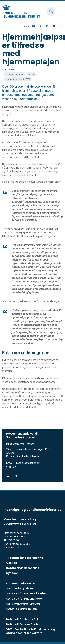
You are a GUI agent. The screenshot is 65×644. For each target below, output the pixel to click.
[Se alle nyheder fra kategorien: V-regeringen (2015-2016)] (18, 79)
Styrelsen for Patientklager (25, 599)
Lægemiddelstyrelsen (21, 583)
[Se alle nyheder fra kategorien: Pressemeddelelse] (14, 74)
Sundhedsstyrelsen (20, 588)
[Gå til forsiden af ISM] (20, 11)
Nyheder (12, 573)
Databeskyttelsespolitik (23, 568)
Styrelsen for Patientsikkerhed (27, 593)
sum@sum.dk (12, 547)
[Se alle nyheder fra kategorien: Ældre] (32, 74)
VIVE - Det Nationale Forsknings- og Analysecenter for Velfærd (31, 631)
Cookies (12, 563)
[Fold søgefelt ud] (51, 11)
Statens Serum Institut (22, 609)
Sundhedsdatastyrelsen (23, 604)
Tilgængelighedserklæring (25, 558)
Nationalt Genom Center (23, 624)
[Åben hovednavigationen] (62, 11)
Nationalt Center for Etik (22, 619)
